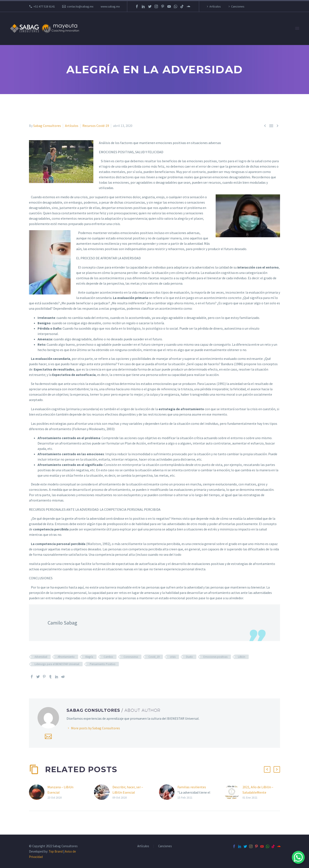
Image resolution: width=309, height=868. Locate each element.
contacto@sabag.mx (80, 6)
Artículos (215, 6)
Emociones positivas (215, 657)
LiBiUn (242, 657)
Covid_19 (154, 657)
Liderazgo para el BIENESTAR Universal (57, 664)
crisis (173, 657)
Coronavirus (131, 657)
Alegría (89, 657)
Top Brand (56, 851)
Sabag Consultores (47, 126)
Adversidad (41, 657)
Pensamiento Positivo (103, 664)
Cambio (108, 657)
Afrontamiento (66, 657)
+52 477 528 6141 (44, 6)
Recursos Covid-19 (96, 126)
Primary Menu (297, 28)
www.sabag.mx (110, 6)
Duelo (189, 657)
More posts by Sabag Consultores (95, 728)
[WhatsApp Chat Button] (298, 857)
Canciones (238, 6)
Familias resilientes (192, 787)
